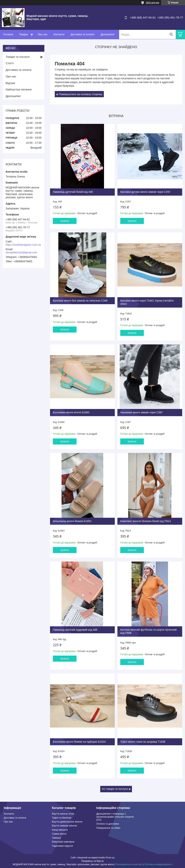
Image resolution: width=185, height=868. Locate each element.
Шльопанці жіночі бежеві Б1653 (72, 521)
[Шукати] (171, 34)
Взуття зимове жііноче (64, 826)
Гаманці (56, 838)
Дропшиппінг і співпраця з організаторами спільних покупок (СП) (115, 817)
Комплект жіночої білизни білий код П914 (145, 521)
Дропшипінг (108, 34)
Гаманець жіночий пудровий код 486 (75, 630)
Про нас (42, 34)
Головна (8, 34)
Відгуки (10, 83)
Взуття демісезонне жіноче (67, 822)
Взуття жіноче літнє (63, 814)
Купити (65, 221)
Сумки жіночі (59, 834)
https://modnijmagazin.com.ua (23, 245)
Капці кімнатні (60, 830)
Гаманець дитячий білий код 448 (73, 192)
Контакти (59, 34)
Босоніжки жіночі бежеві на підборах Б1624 (79, 742)
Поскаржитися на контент (129, 864)
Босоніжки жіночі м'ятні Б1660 (71, 412)
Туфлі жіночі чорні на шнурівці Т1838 (143, 742)
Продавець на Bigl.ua (92, 861)
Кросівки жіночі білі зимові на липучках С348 (80, 301)
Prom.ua (110, 858)
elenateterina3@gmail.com (21, 252)
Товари (23, 34)
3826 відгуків (152, 3)
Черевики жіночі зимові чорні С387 (141, 412)
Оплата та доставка (108, 824)
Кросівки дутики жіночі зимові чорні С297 (145, 192)
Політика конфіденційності (158, 864)
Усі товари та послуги (115, 789)
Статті (10, 63)
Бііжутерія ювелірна (63, 842)
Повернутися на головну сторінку (81, 94)
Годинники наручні (62, 846)
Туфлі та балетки (62, 818)
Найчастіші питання (19, 89)
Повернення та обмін (108, 828)
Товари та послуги (18, 57)
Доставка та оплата (82, 34)
